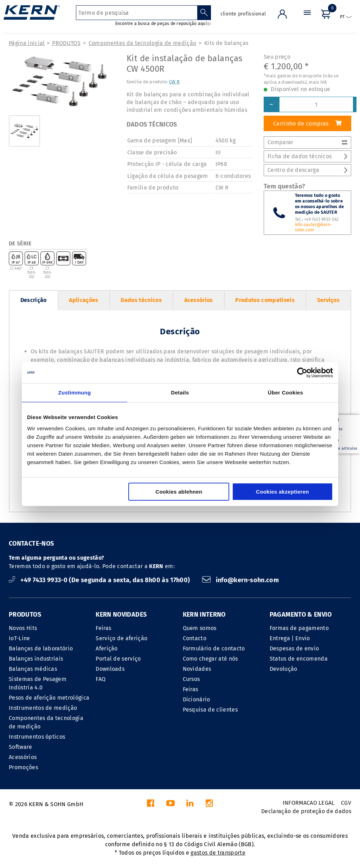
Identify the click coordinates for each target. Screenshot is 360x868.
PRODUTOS (66, 43)
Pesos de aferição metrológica (49, 698)
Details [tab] (180, 393)
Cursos (191, 679)
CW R (174, 82)
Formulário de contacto (214, 648)
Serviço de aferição (121, 638)
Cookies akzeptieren (282, 492)
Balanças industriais (36, 659)
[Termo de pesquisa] (137, 13)
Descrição (34, 300)
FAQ (101, 679)
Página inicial (27, 43)
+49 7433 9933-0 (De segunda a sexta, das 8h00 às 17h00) (100, 580)
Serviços (329, 300)
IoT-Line (20, 638)
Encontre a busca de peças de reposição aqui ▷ (163, 24)
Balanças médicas (33, 669)
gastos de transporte (218, 853)
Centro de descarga (307, 170)
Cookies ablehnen (179, 492)
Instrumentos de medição (43, 708)
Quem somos (200, 628)
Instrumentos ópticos (37, 737)
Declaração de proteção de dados (306, 811)
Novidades (197, 669)
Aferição (107, 648)
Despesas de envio (294, 648)
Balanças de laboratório (41, 648)
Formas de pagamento (299, 628)
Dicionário (197, 699)
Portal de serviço (118, 659)
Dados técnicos (141, 300)
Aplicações (83, 300)
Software (21, 747)
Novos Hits (23, 628)
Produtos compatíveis (265, 300)
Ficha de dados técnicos (307, 156)
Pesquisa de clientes (210, 710)
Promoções (23, 767)
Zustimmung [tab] (75, 393)
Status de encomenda (299, 659)
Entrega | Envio (290, 638)
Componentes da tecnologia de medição (143, 43)
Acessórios (199, 300)
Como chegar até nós (210, 659)
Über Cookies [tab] (285, 393)
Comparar (307, 142)
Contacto (195, 638)
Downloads (110, 669)
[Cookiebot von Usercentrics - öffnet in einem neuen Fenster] (302, 373)
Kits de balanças (226, 43)
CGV (346, 803)
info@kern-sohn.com (240, 580)
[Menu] (307, 19)
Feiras (103, 628)
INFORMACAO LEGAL (309, 803)
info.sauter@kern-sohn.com (314, 227)
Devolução (284, 669)
